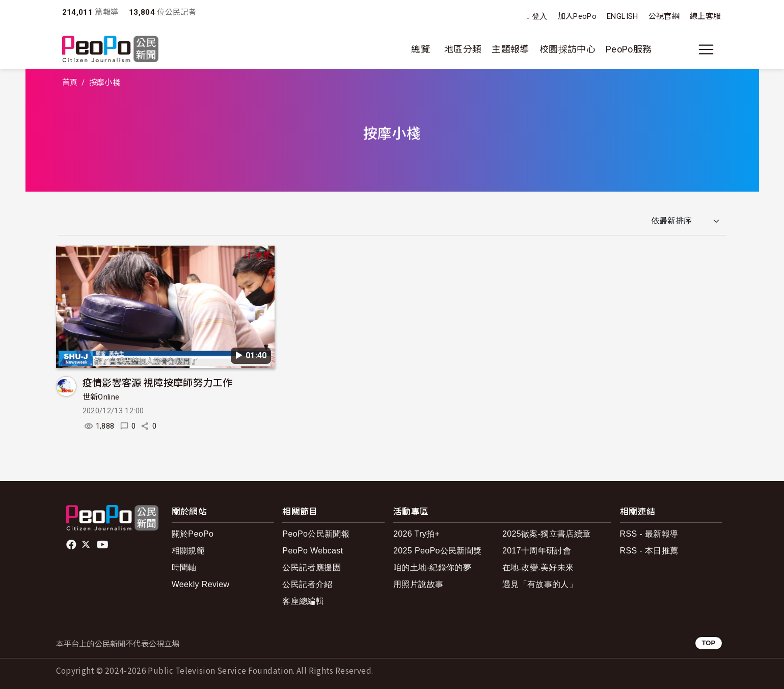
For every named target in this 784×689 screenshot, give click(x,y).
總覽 (421, 49)
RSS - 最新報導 (649, 534)
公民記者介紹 (307, 584)
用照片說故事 (418, 584)
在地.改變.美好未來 (538, 567)
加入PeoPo (577, 16)
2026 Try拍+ (416, 534)
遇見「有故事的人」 (540, 584)
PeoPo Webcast (313, 551)
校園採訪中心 (567, 49)
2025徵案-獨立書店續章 (547, 534)
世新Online (101, 397)
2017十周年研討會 (537, 551)
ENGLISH (623, 16)
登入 (540, 17)
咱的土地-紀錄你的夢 (432, 567)
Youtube (103, 545)
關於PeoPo (193, 534)
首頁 (70, 83)
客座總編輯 (303, 601)
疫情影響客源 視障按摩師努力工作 (158, 382)
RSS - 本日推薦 (649, 551)
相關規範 (188, 551)
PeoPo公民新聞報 (316, 534)
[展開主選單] (706, 49)
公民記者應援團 (312, 567)
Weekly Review (201, 584)
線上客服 (705, 16)
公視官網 (664, 16)
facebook (72, 545)
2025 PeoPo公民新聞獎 (437, 551)
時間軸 (184, 567)
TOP (708, 643)
